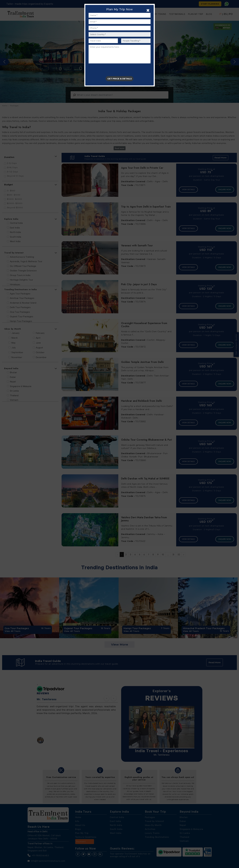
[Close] (148, 10)
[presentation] (110, 71)
